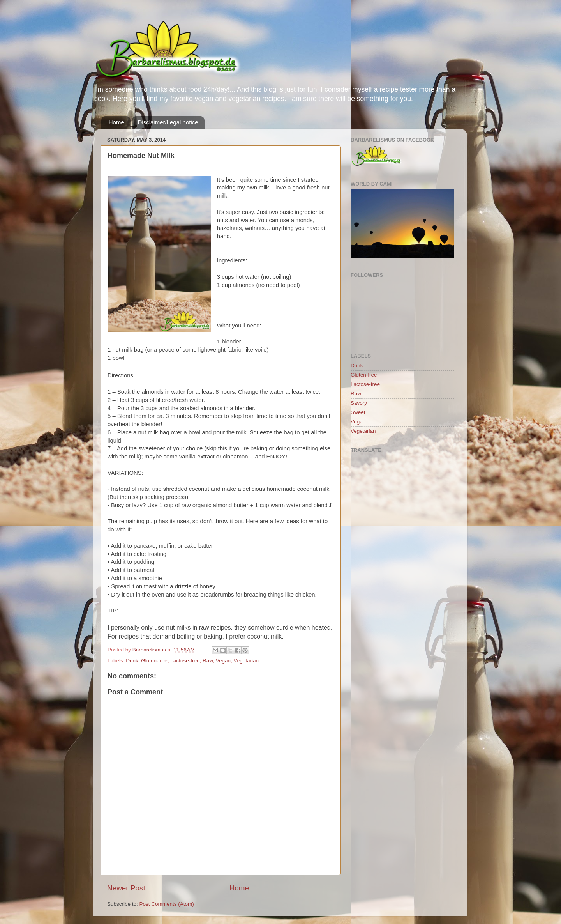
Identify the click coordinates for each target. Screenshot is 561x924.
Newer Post (126, 888)
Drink (132, 661)
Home (116, 122)
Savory (359, 403)
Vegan (223, 661)
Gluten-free (154, 661)
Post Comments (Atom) (167, 904)
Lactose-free (185, 661)
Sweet (358, 412)
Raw (208, 661)
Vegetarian (246, 661)
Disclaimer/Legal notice (168, 122)
